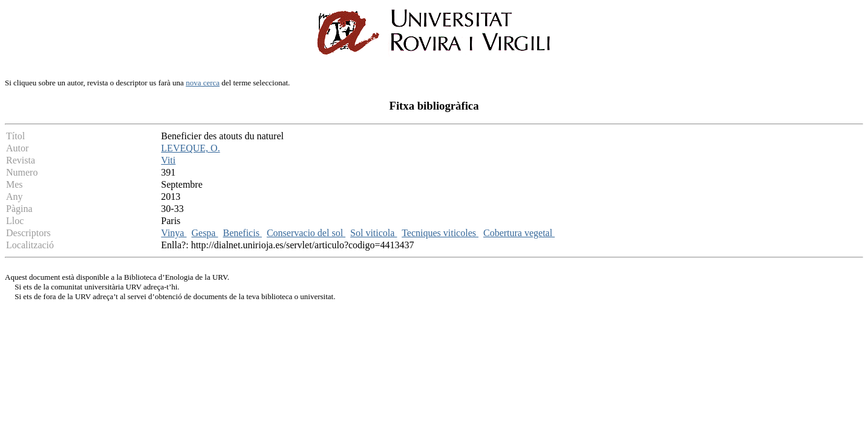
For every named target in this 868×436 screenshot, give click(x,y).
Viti (168, 160)
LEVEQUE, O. (190, 148)
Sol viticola (374, 233)
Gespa (204, 233)
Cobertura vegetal (519, 233)
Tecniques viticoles (440, 233)
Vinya (174, 233)
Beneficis (242, 233)
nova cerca (203, 83)
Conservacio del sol (306, 233)
